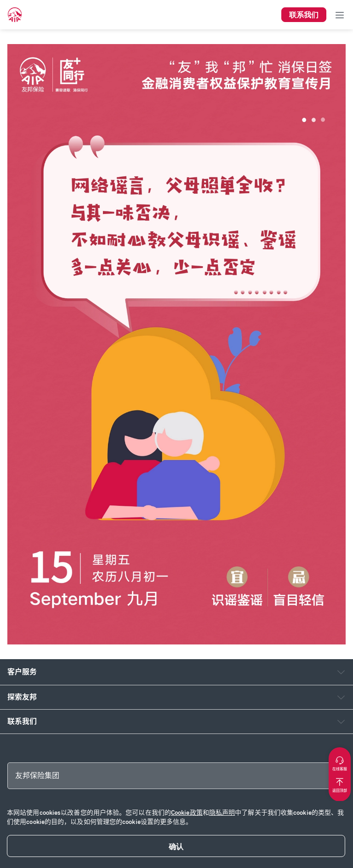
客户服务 (22, 672)
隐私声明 (222, 813)
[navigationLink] (15, 15)
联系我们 (22, 721)
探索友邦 (22, 697)
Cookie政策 (187, 813)
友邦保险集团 (37, 776)
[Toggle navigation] (340, 15)
